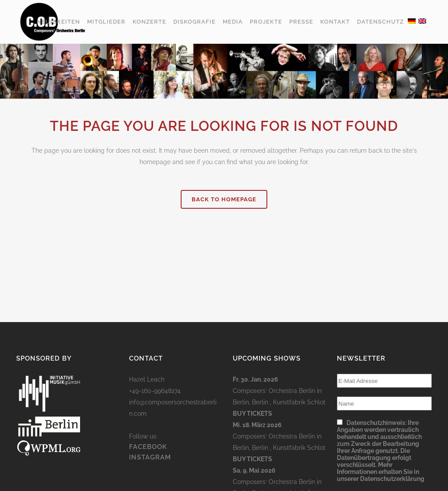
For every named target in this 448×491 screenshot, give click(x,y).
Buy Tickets (252, 414)
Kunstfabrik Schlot (299, 402)
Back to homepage (224, 199)
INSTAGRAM (150, 457)
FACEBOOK (148, 447)
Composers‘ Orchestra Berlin (274, 391)
